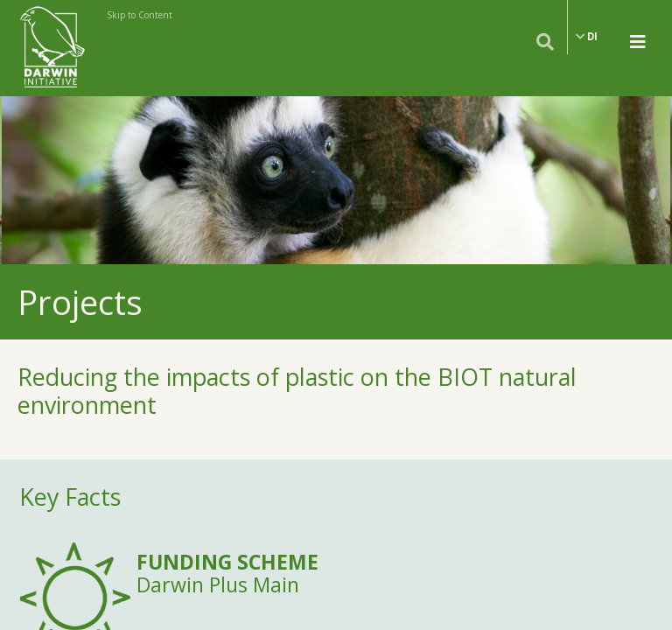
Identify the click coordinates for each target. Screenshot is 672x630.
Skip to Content (140, 15)
